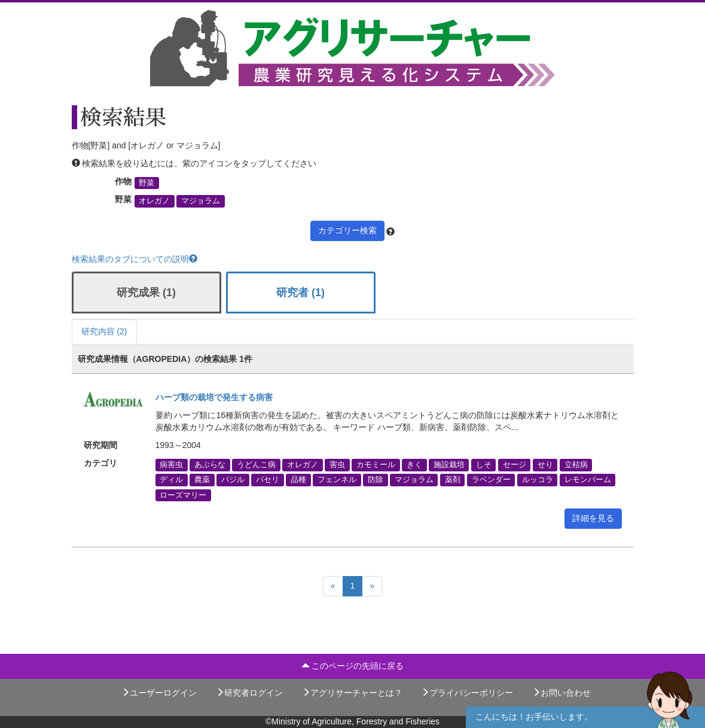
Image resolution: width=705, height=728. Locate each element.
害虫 (337, 465)
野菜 (147, 183)
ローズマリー (183, 495)
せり (545, 465)
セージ (515, 465)
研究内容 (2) (104, 331)
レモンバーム (588, 480)
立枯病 (576, 465)
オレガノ (154, 201)
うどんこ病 (256, 465)
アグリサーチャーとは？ (352, 693)
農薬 (202, 480)
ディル (171, 480)
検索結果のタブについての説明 (135, 259)
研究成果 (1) (146, 293)
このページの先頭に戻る (353, 666)
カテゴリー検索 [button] (347, 230)
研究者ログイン (249, 693)
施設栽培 (449, 465)
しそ (484, 465)
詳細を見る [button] (593, 518)
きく (414, 465)
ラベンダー (491, 480)
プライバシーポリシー (467, 693)
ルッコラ (538, 480)
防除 (376, 480)
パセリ (268, 480)
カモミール (376, 465)
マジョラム (201, 201)
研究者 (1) (300, 293)
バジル (233, 480)
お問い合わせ (561, 693)
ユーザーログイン (159, 693)
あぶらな (210, 465)
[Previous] (333, 586)
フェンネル (337, 480)
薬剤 (453, 480)
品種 (298, 480)
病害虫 (171, 465)
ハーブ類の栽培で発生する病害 (214, 397)
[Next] (372, 586)
